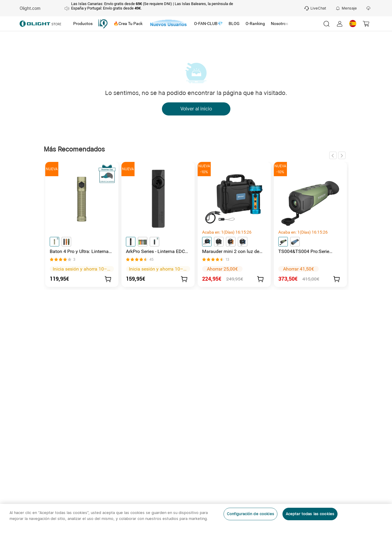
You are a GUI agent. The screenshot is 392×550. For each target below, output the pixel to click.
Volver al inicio (196, 109)
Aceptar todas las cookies (310, 514)
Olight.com (30, 8)
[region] (196, 527)
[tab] (83, 24)
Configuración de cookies (250, 514)
